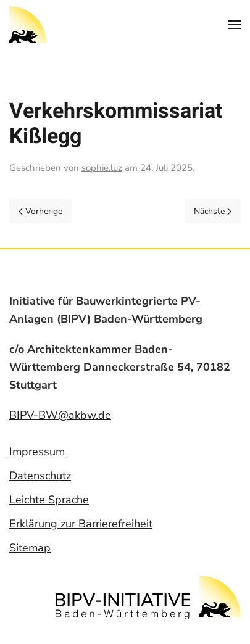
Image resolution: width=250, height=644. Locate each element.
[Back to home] (28, 25)
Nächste (213, 211)
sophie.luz (102, 168)
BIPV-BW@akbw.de (60, 415)
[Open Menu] (235, 25)
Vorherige (40, 211)
